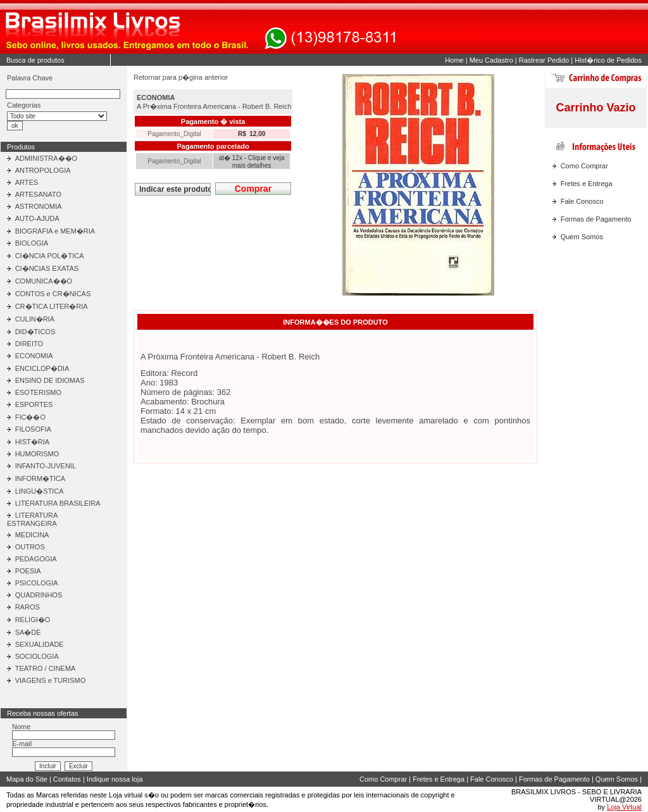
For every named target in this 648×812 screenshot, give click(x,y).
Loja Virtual (624, 807)
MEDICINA (32, 535)
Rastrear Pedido (544, 60)
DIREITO (29, 344)
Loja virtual (126, 795)
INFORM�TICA (40, 478)
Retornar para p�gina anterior (181, 77)
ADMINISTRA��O (46, 158)
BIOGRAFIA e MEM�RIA (55, 231)
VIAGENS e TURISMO (51, 680)
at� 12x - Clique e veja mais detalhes (252, 162)
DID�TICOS (35, 332)
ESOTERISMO (38, 392)
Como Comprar (584, 166)
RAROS (28, 607)
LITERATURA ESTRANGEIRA (32, 519)
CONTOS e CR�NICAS (53, 294)
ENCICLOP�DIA (42, 368)
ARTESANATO (38, 194)
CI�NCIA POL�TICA (50, 256)
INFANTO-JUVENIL (46, 466)
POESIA (28, 571)
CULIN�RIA (35, 319)
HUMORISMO (37, 454)
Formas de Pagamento (596, 219)
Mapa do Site (27, 779)
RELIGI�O (33, 620)
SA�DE (28, 632)
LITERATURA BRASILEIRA (58, 503)
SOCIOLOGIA (37, 656)
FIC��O (30, 417)
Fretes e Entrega (587, 184)
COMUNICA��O (44, 281)
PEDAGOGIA (36, 559)
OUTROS (30, 547)
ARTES (27, 182)
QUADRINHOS (39, 595)
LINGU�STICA (40, 491)
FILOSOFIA (33, 429)
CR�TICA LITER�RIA (52, 306)
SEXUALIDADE (40, 644)
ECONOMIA (34, 356)
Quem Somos (582, 237)
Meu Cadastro (491, 60)
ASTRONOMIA (39, 206)
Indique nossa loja (115, 779)
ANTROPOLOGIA (43, 170)
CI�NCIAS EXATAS (47, 268)
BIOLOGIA (32, 243)
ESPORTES (34, 404)
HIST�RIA (32, 442)
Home (454, 60)
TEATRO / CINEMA (46, 668)
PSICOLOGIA (37, 583)
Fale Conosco (582, 201)
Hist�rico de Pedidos (608, 60)
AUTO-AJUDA (37, 218)
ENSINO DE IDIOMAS (50, 380)
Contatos (67, 779)
